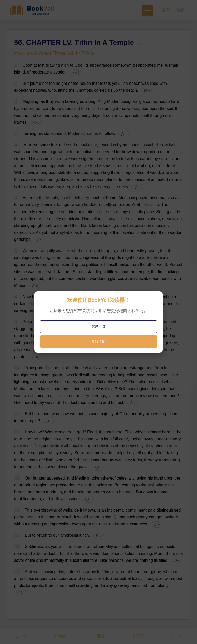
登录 (166, 10)
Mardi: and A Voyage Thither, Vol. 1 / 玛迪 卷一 (57, 53)
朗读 (60, 636)
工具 (137, 636)
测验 (98, 636)
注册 (181, 10)
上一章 (18, 636)
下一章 (179, 636)
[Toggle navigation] (148, 10)
